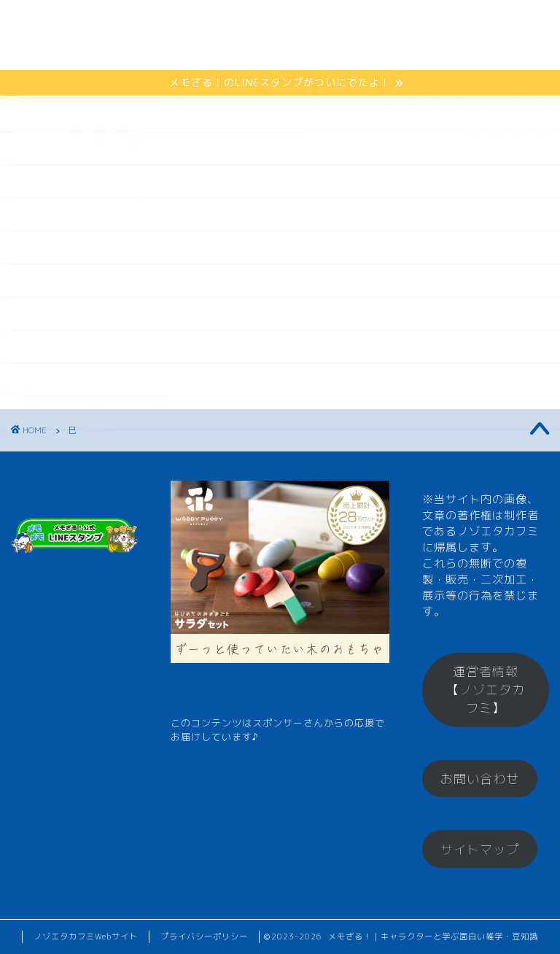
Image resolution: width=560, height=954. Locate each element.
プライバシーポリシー (204, 936)
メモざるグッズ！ (183, 52)
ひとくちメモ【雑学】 (316, 23)
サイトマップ (480, 849)
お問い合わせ (480, 779)
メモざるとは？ (176, 23)
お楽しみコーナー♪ (320, 52)
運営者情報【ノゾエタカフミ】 (486, 690)
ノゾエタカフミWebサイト (86, 936)
